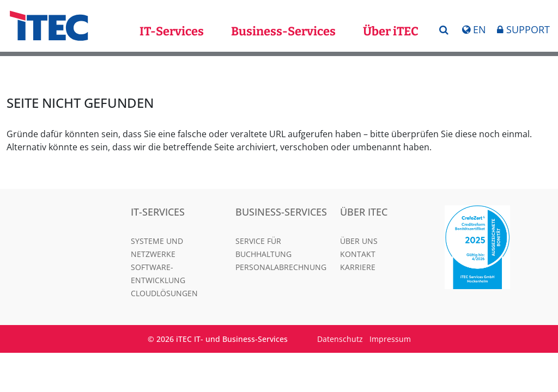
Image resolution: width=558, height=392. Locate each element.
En (474, 29)
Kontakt (358, 254)
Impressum (390, 339)
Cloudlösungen (164, 293)
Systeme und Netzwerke (157, 247)
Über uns (359, 241)
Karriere (358, 267)
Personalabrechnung (281, 267)
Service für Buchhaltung (263, 247)
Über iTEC (391, 31)
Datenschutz (340, 339)
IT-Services (172, 31)
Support (523, 29)
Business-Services (283, 31)
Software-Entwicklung (158, 274)
